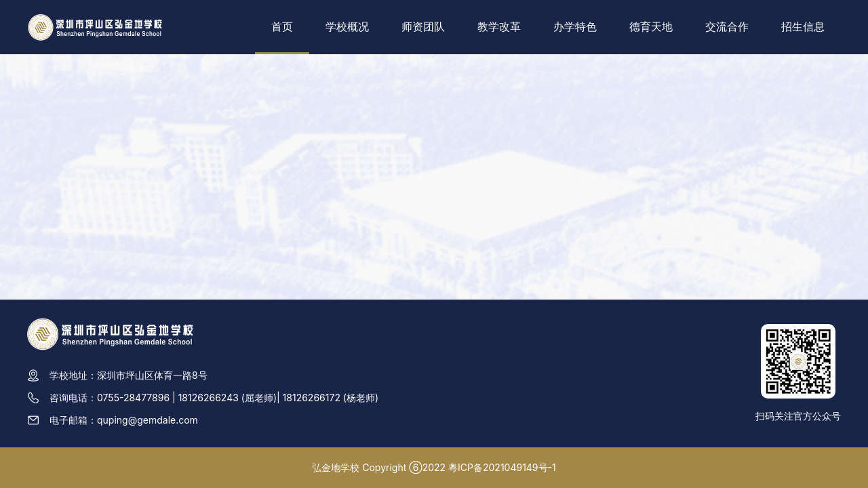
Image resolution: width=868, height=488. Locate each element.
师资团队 (423, 26)
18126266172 (312, 398)
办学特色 (575, 26)
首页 (282, 26)
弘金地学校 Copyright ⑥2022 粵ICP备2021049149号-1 (434, 467)
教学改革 (499, 26)
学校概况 (347, 26)
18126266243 (209, 398)
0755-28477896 (133, 398)
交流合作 (727, 26)
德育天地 (651, 26)
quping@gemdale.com (147, 420)
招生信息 (803, 26)
